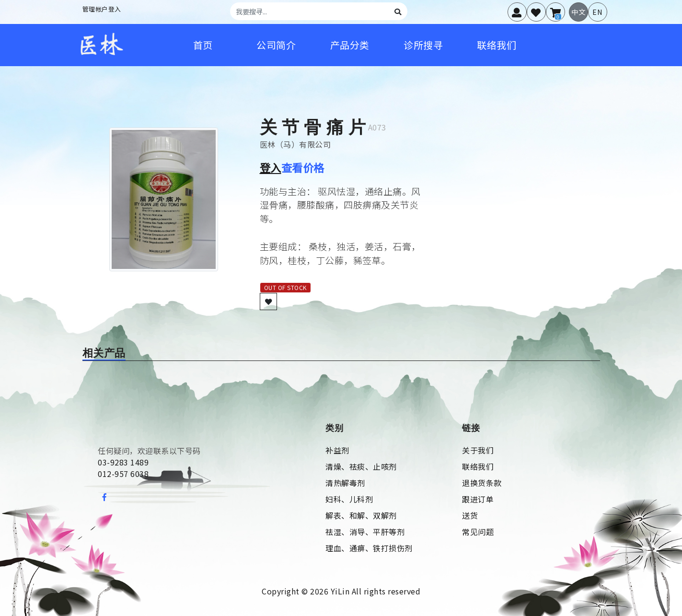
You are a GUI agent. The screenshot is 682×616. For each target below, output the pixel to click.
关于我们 (478, 450)
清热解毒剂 (345, 483)
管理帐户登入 (102, 9)
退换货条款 (482, 483)
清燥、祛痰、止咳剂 (361, 466)
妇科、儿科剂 (349, 499)
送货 (470, 515)
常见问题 (478, 532)
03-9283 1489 (123, 462)
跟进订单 (478, 499)
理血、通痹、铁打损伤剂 (369, 548)
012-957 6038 (123, 474)
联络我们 (478, 466)
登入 (271, 167)
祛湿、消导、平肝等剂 (365, 532)
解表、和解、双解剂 (361, 515)
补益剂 (337, 450)
